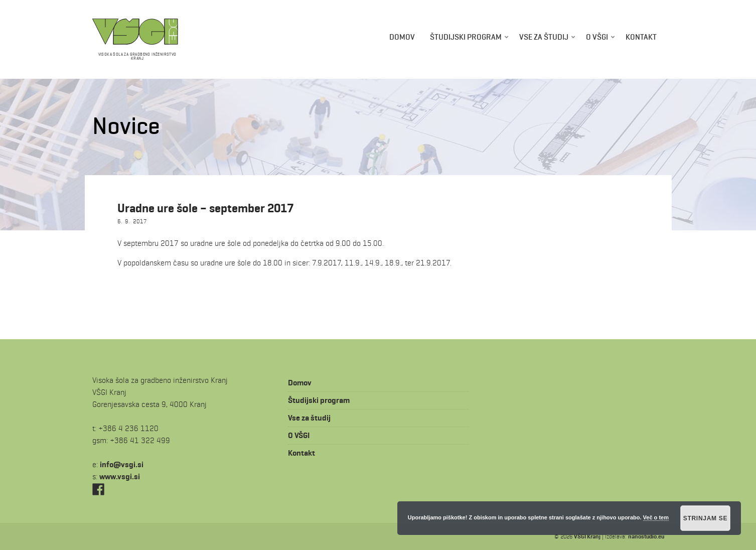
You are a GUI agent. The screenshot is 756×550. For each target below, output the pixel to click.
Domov (402, 37)
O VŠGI (597, 37)
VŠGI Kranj (587, 536)
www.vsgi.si (120, 476)
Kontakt (641, 37)
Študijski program (466, 37)
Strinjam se (706, 518)
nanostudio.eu (646, 536)
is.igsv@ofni (122, 464)
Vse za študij (544, 37)
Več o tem (656, 517)
